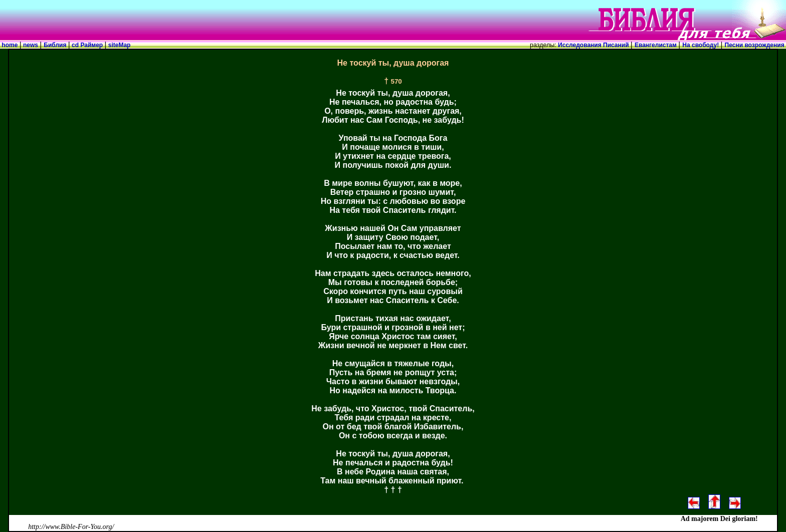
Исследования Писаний (594, 45)
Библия (56, 45)
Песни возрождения (755, 45)
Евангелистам (656, 45)
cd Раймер (87, 45)
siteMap (118, 45)
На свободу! (701, 45)
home (10, 45)
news (31, 45)
